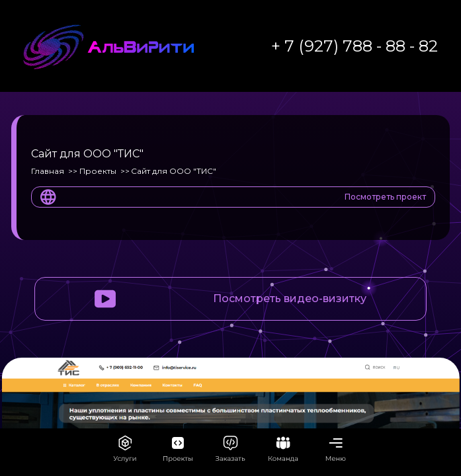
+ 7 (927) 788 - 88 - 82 (355, 46)
